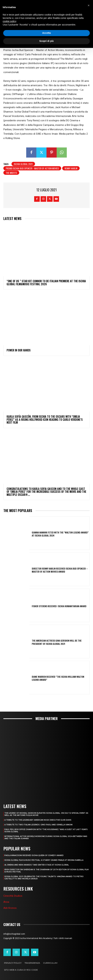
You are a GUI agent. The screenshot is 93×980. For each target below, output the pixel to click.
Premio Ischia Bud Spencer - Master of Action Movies (32, 168)
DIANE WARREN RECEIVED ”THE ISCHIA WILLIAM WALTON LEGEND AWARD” (58, 678)
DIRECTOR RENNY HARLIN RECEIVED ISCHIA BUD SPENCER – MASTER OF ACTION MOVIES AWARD (60, 570)
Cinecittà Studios (13, 896)
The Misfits (11, 173)
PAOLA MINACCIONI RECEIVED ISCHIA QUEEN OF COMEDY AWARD (34, 855)
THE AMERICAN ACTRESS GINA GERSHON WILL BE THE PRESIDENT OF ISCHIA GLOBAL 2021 (57, 642)
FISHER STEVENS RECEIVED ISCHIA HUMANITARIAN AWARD (59, 606)
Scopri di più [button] (47, 41)
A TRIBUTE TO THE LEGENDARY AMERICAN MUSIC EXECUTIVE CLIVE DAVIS (38, 820)
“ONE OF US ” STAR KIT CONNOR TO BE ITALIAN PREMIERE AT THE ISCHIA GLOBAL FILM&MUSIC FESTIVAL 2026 (46, 283)
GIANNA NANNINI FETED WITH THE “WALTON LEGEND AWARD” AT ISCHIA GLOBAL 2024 (60, 534)
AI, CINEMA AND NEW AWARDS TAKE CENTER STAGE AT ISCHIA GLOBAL (37, 865)
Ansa (6, 902)
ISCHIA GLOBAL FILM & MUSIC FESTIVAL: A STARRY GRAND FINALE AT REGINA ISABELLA (44, 860)
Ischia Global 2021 (23, 164)
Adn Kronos (10, 908)
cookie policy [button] (9, 21)
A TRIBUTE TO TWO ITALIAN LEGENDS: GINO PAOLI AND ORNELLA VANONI (38, 825)
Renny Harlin (71, 168)
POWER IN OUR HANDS (19, 350)
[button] (89, 5)
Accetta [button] (47, 33)
